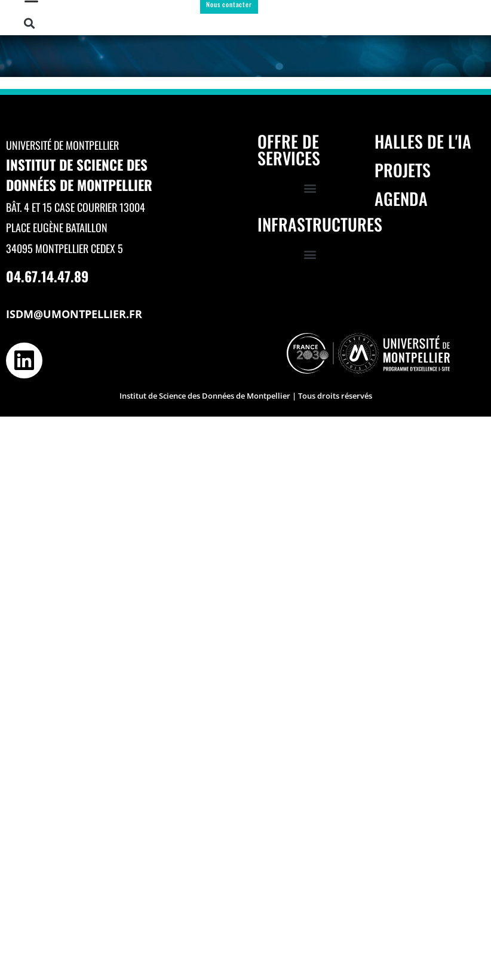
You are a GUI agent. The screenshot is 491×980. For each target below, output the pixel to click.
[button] (30, 24)
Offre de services (289, 150)
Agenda (401, 198)
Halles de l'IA (423, 141)
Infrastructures (320, 224)
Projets (403, 170)
